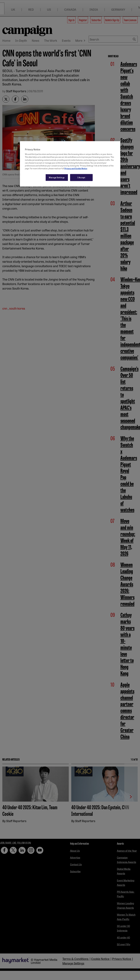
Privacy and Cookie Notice (76, 168)
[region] (70, 164)
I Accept (81, 177)
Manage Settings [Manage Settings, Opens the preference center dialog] (57, 177)
